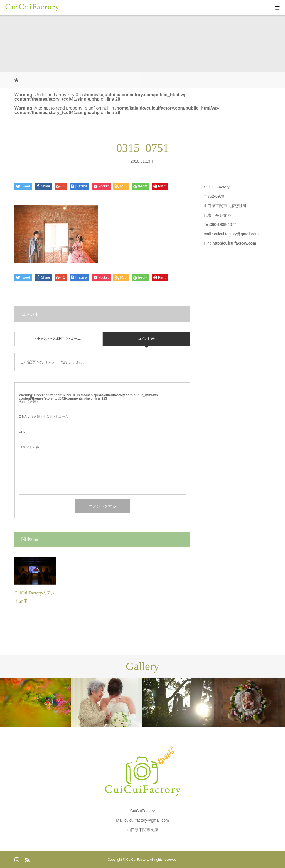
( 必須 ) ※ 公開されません (43, 417)
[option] (36, 702)
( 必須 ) (28, 402)
